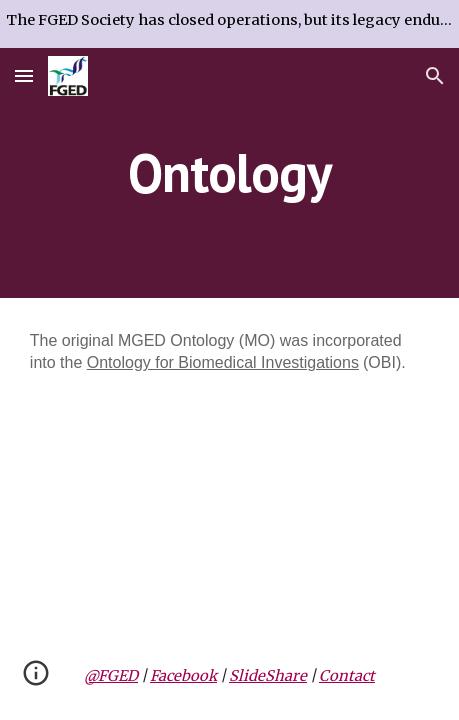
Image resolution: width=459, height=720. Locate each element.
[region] (229, 24)
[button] (24, 75)
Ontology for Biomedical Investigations (223, 362)
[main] (229, 172)
